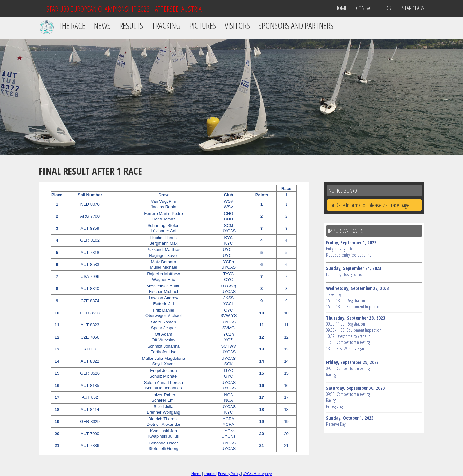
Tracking (166, 26)
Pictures (203, 26)
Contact (365, 8)
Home (341, 8)
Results (131, 26)
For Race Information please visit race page (369, 205)
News (102, 26)
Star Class (413, 8)
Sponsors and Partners (296, 26)
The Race (72, 26)
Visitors (237, 26)
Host (388, 8)
